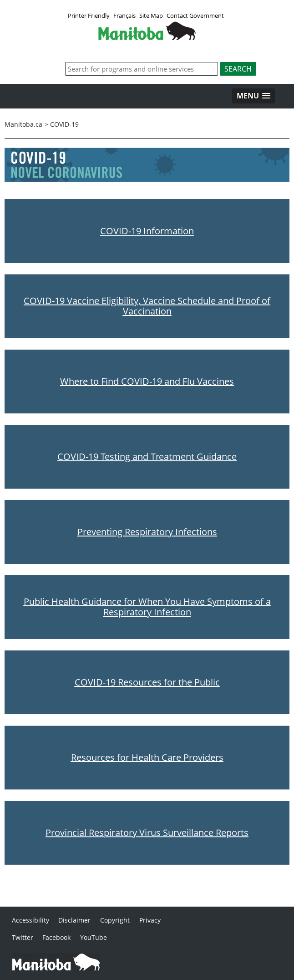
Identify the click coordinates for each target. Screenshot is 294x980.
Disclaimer (74, 920)
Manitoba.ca (23, 124)
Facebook (56, 937)
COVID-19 (64, 124)
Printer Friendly (89, 15)
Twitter (23, 937)
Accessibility (30, 920)
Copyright (115, 920)
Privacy (150, 920)
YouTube (94, 937)
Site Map (151, 15)
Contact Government (195, 15)
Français (124, 15)
